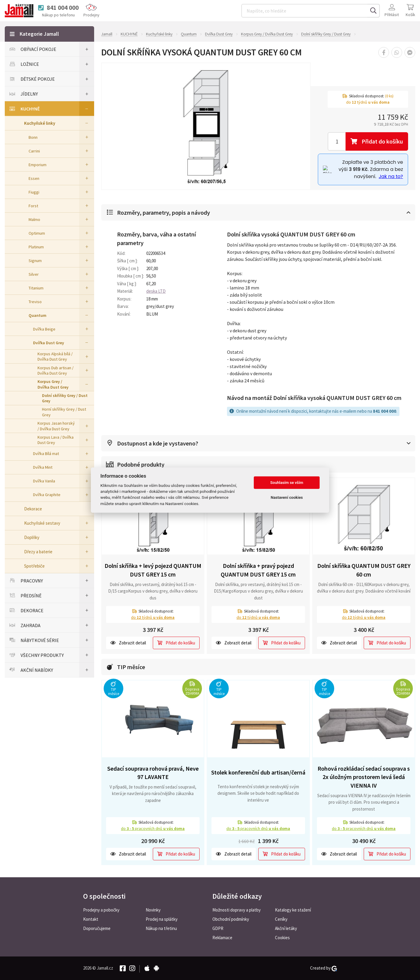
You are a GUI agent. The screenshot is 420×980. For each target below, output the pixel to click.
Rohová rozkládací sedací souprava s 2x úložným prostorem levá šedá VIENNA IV (364, 777)
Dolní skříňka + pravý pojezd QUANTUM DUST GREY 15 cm (258, 570)
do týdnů (153, 617)
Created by (323, 968)
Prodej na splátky (162, 919)
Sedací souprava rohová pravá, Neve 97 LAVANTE (153, 773)
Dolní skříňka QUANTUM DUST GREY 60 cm (364, 570)
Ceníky (281, 919)
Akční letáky (286, 928)
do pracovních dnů (153, 828)
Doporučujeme (97, 928)
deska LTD (156, 291)
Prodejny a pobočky (101, 910)
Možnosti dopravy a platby (237, 910)
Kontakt (91, 919)
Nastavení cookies (287, 497)
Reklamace (222, 938)
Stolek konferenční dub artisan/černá (258, 772)
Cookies (282, 938)
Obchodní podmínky (231, 919)
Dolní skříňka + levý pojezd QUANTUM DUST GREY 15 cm (153, 570)
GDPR (218, 928)
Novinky (153, 910)
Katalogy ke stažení (293, 910)
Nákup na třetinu (161, 928)
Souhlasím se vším (287, 483)
